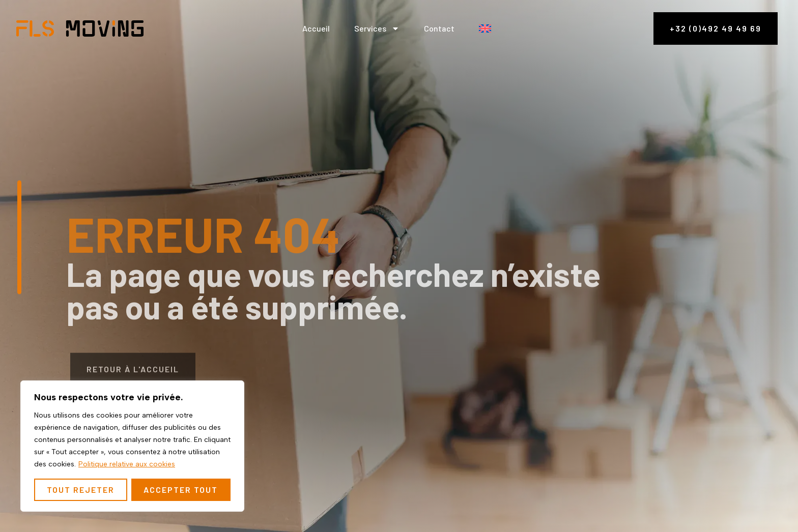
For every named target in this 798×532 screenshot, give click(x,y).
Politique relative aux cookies (127, 464)
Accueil (316, 28)
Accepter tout (181, 490)
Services (377, 28)
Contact (439, 28)
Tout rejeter (81, 490)
